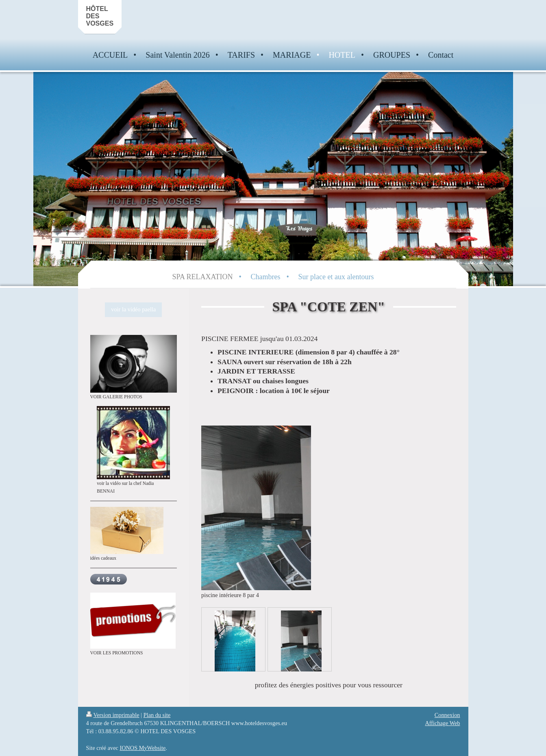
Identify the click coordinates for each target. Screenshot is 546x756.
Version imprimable (113, 715)
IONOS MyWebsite (142, 748)
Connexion (447, 715)
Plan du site (157, 715)
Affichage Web (442, 723)
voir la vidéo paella (133, 309)
